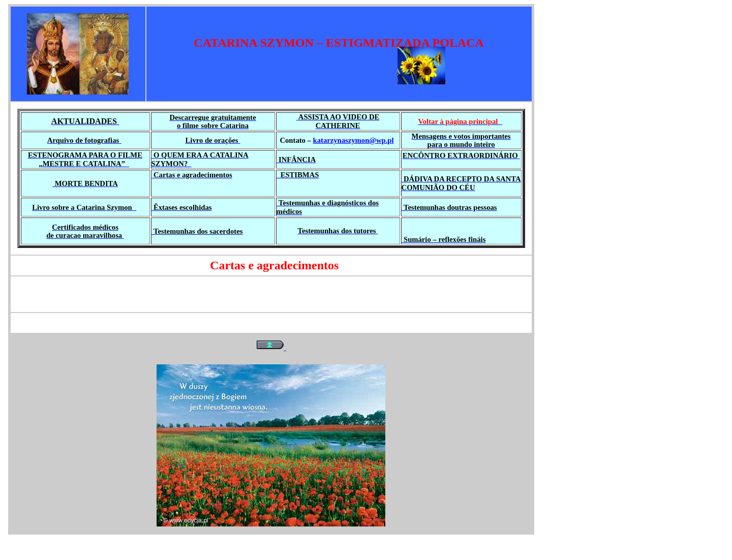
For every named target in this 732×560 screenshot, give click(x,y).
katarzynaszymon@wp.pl (354, 140)
